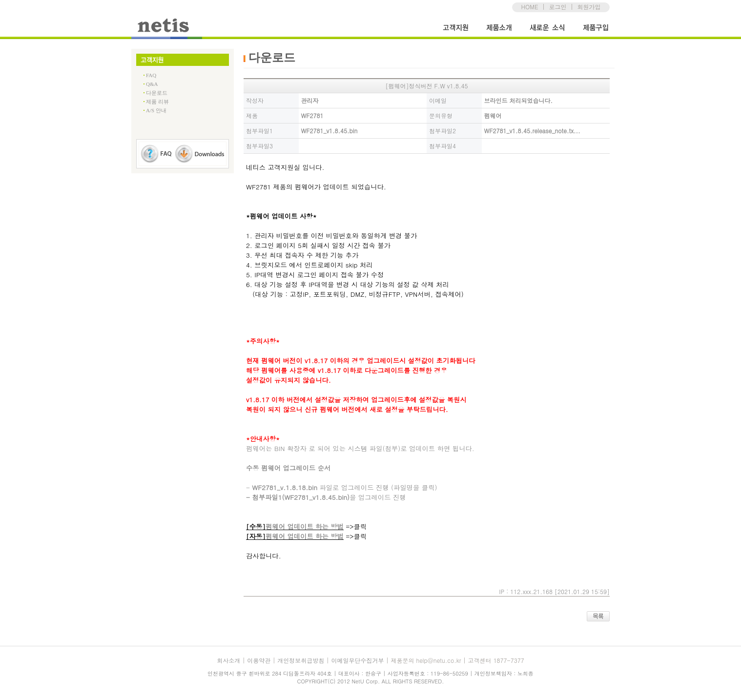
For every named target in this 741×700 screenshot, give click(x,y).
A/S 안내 (156, 110)
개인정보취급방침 (301, 660)
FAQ (151, 75)
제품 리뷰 (157, 102)
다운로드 (157, 93)
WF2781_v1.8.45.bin (329, 131)
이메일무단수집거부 (357, 660)
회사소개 (228, 660)
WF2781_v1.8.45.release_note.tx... (532, 131)
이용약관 (259, 660)
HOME (530, 7)
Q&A (152, 84)
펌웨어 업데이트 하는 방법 (305, 526)
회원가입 (589, 7)
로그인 (557, 7)
